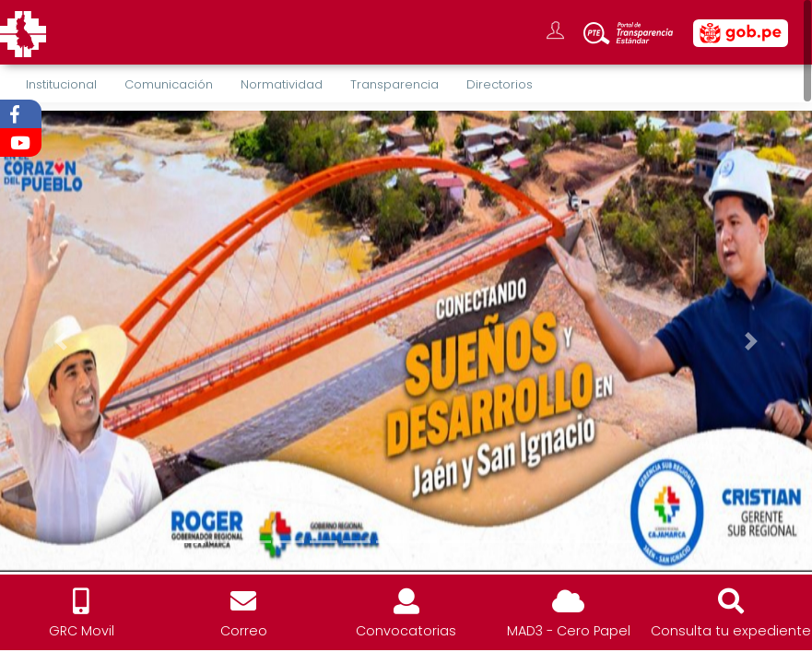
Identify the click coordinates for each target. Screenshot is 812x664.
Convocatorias (406, 631)
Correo (244, 631)
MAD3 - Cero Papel (569, 631)
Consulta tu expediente (731, 631)
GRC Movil (82, 631)
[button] (61, 341)
